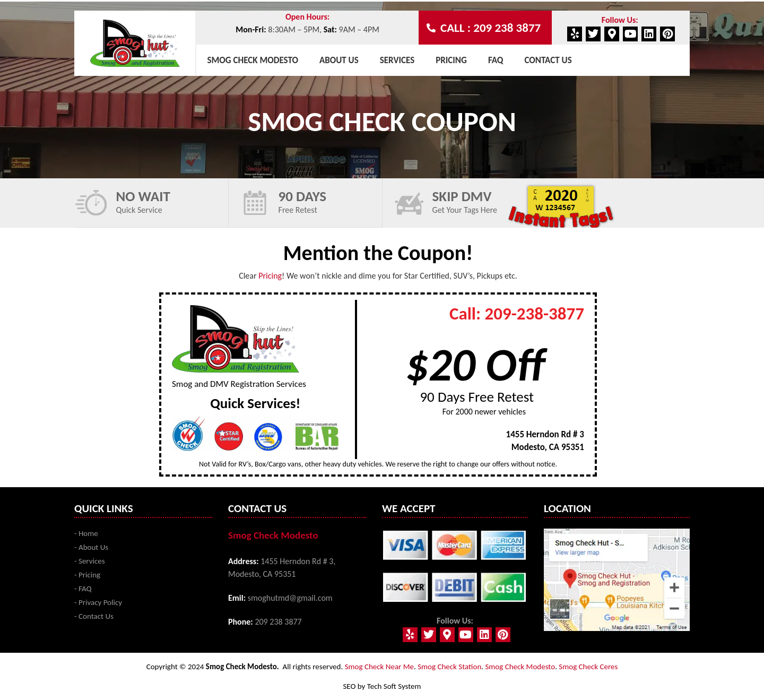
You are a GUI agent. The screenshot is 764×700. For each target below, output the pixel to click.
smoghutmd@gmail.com (290, 598)
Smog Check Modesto (253, 60)
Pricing (451, 60)
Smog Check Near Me (379, 667)
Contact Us (548, 60)
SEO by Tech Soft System (382, 686)
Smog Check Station (449, 667)
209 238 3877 (278, 622)
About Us (339, 60)
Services (397, 60)
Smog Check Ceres (588, 667)
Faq (496, 60)
